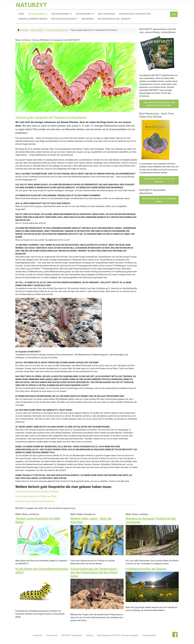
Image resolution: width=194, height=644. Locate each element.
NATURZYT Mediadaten (72, 635)
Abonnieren (87, 19)
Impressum (38, 635)
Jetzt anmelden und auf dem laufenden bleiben (159, 200)
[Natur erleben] (92, 14)
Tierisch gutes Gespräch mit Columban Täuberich (37, 491)
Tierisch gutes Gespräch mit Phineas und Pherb (36, 496)
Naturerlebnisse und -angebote (114, 19)
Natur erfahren (36, 14)
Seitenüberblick (149, 635)
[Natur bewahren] (70, 14)
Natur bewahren (60, 14)
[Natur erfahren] (46, 14)
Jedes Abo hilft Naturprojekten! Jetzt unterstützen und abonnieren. (159, 104)
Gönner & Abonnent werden (33, 19)
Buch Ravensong (107, 14)
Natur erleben (83, 14)
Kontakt (90, 635)
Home (21, 14)
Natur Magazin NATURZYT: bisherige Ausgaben (118, 635)
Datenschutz (52, 635)
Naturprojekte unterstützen (135, 14)
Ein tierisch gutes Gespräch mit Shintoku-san (35, 501)
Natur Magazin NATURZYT (64, 19)
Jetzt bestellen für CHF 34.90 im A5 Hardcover (159, 180)
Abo (174, 14)
